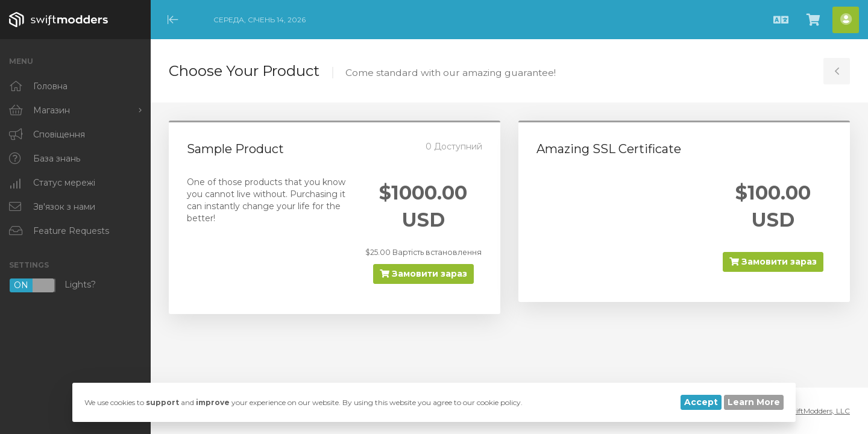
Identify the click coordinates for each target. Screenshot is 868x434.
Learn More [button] (754, 402)
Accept (701, 402)
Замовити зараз (423, 274)
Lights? (52, 285)
